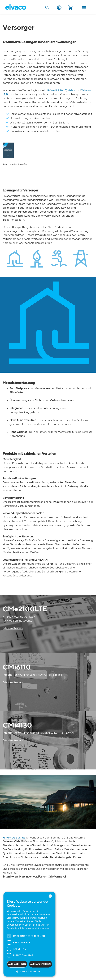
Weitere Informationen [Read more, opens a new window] (39, 928)
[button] (29, 971)
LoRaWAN (51, 90)
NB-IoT (62, 90)
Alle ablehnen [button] (17, 964)
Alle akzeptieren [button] (41, 964)
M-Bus (71, 90)
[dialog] (29, 934)
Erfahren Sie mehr (13, 628)
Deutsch (59, 8)
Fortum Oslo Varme (14, 838)
